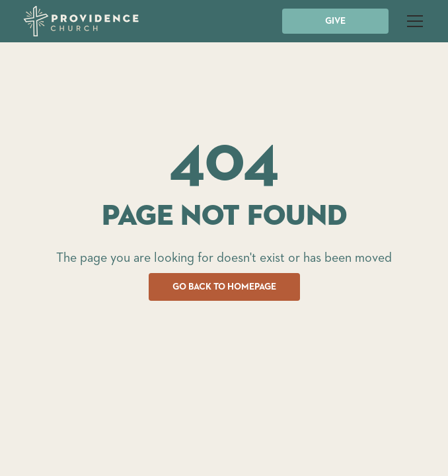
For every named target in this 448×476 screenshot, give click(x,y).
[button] (412, 21)
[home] (81, 21)
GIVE (335, 21)
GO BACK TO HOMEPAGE (224, 287)
